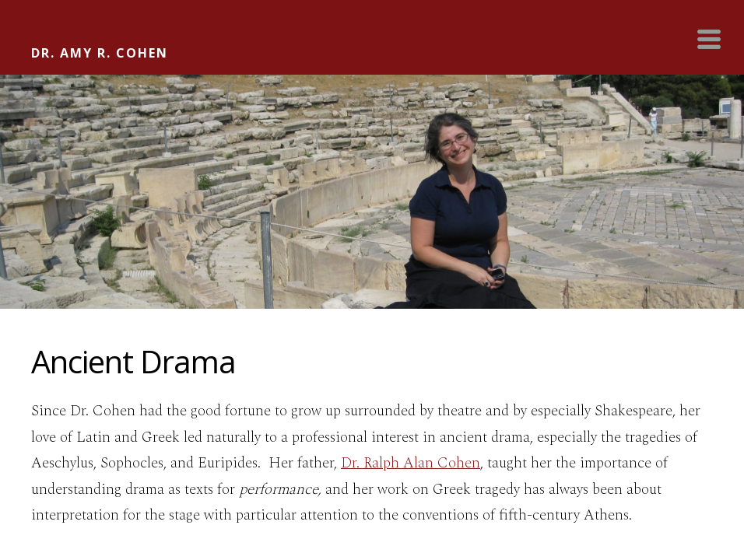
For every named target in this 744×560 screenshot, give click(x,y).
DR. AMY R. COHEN (100, 53)
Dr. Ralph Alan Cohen (411, 463)
